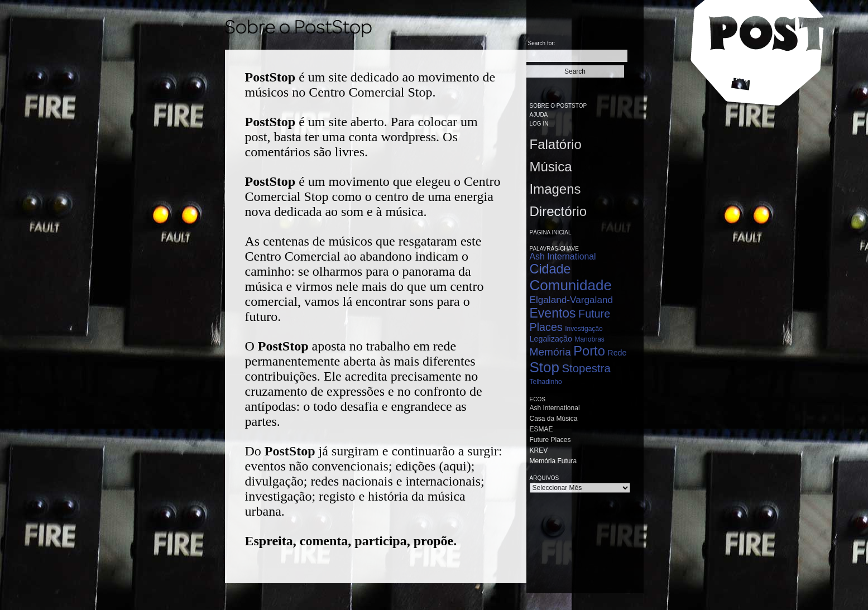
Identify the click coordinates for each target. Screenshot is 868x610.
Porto (589, 351)
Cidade (550, 269)
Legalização (551, 339)
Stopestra (586, 368)
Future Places (550, 440)
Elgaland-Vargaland (572, 300)
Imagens (555, 189)
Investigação (584, 329)
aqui (455, 466)
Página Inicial (551, 232)
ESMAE (541, 429)
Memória (550, 352)
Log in (539, 124)
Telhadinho (546, 382)
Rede (617, 353)
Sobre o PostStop (558, 106)
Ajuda (539, 115)
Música (551, 167)
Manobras (589, 339)
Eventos (553, 313)
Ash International (563, 256)
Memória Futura (553, 461)
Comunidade (571, 285)
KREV (539, 450)
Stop (545, 367)
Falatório (556, 144)
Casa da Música (554, 419)
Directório (558, 211)
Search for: (542, 43)
